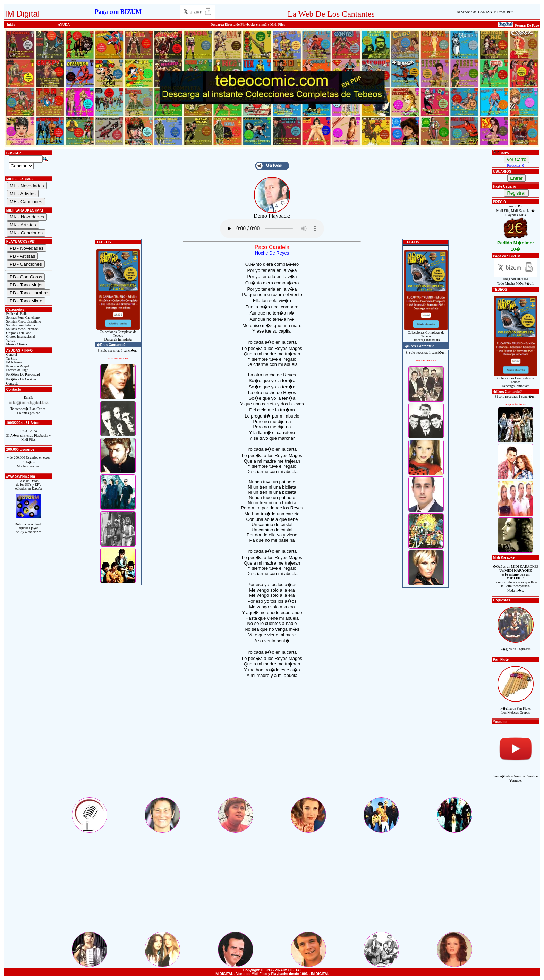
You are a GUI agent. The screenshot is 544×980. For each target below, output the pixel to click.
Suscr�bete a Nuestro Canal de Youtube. (516, 775)
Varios (10, 340)
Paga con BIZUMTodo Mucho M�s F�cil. (516, 280)
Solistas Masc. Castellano (23, 321)
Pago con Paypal (17, 366)
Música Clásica (16, 344)
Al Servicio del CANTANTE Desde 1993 (485, 12)
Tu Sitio (11, 358)
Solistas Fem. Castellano (22, 317)
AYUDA (64, 24)
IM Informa (14, 362)
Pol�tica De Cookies (21, 379)
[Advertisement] (272, 748)
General (11, 355)
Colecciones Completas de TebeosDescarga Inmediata (118, 334)
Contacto (12, 383)
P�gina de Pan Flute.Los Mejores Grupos (516, 707)
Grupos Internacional (20, 337)
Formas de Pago (17, 370)
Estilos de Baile (16, 314)
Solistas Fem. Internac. (21, 325)
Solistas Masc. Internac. (22, 329)
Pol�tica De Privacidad (23, 374)
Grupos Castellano (18, 333)
